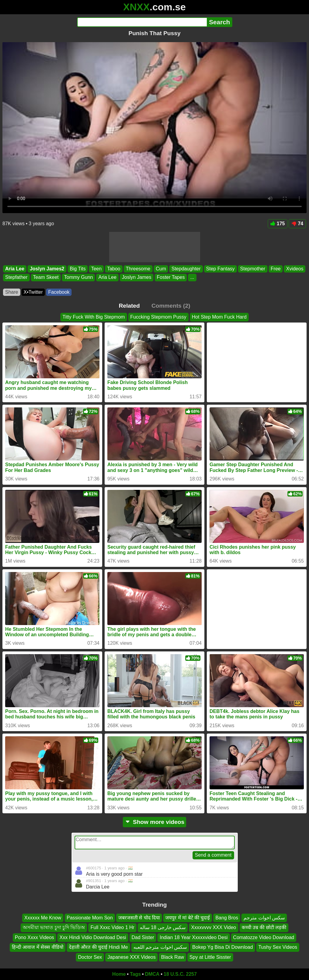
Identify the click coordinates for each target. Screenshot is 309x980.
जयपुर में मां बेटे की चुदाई (188, 918)
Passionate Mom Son (90, 918)
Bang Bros (227, 918)
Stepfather (16, 277)
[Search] (142, 22)
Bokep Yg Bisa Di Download (223, 947)
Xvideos (295, 269)
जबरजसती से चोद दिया (139, 918)
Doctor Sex (90, 957)
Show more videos (154, 822)
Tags (135, 974)
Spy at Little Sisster (210, 957)
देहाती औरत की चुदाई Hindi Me (98, 947)
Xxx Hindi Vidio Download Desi (93, 937)
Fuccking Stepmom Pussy (158, 317)
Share (12, 292)
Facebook (59, 292)
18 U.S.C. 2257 (180, 974)
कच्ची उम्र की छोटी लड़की (264, 928)
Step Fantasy (220, 269)
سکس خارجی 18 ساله (163, 928)
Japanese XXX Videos (131, 957)
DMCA (152, 974)
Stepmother (253, 269)
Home (119, 974)
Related (129, 306)
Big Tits (78, 269)
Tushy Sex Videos (278, 947)
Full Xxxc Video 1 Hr (112, 928)
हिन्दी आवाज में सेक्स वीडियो (38, 947)
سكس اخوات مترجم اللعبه (160, 947)
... (192, 277)
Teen (96, 269)
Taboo (114, 269)
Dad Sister (143, 937)
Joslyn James (137, 277)
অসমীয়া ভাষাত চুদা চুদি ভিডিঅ (54, 928)
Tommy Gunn (78, 277)
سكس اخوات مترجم (264, 918)
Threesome (138, 269)
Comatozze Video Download (264, 937)
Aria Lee (15, 269)
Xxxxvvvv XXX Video (213, 928)
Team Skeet (46, 277)
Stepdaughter (186, 269)
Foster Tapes (171, 277)
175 (278, 224)
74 (297, 224)
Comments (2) (171, 306)
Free (276, 269)
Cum (161, 269)
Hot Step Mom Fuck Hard (219, 317)
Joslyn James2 (47, 269)
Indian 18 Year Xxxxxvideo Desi (193, 937)
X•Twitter (33, 292)
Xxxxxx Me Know (43, 918)
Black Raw (173, 957)
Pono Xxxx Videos (35, 937)
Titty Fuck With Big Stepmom (94, 317)
